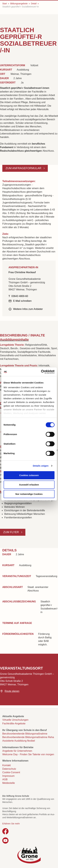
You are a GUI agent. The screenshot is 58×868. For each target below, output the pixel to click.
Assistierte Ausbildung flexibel (19, 741)
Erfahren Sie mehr (11, 824)
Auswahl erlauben (29, 485)
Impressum (8, 776)
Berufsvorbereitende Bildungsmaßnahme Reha (28, 737)
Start (5, 4)
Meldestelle (9, 783)
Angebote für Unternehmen (17, 751)
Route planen (12, 691)
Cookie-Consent (11, 772)
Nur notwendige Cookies (29, 494)
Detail (34, 4)
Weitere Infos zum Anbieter (28, 309)
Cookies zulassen (29, 475)
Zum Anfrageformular (24, 168)
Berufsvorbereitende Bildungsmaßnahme (25, 734)
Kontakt (6, 765)
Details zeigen (41, 466)
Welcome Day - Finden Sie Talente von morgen (28, 754)
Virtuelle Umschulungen (15, 720)
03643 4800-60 (20, 296)
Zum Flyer (11, 532)
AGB (5, 779)
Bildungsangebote (19, 4)
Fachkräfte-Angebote (14, 724)
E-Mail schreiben (22, 301)
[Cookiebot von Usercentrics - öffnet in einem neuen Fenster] (41, 372)
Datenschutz (9, 769)
